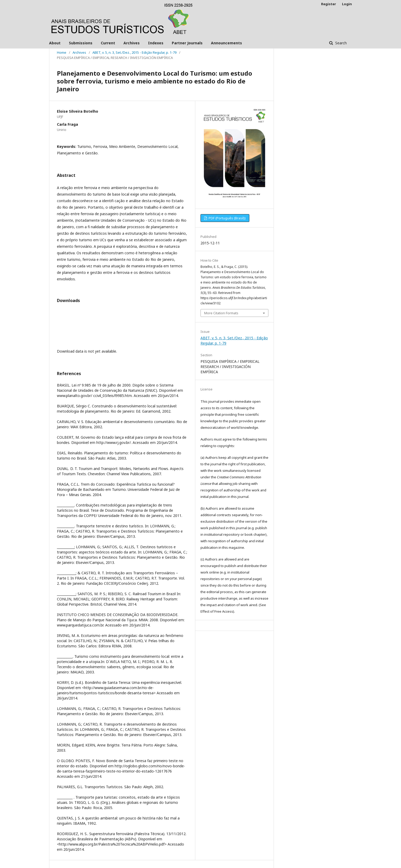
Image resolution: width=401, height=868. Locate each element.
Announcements (226, 43)
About (55, 43)
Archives (132, 43)
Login (347, 4)
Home (62, 52)
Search (340, 43)
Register (329, 4)
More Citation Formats (221, 313)
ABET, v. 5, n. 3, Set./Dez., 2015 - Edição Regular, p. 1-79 (134, 52)
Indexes (156, 43)
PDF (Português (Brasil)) (227, 218)
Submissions (81, 43)
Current (108, 43)
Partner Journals (187, 43)
